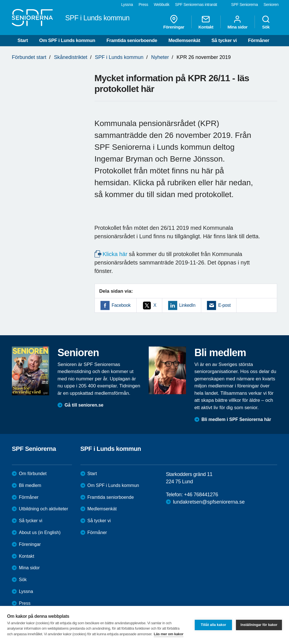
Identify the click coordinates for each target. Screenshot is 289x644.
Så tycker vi (224, 40)
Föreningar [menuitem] (174, 22)
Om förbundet (33, 474)
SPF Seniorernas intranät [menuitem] (196, 5)
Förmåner (259, 40)
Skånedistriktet (71, 57)
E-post (224, 305)
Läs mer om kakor (169, 634)
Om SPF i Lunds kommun (67, 40)
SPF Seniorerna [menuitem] (245, 5)
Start (23, 40)
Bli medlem (30, 485)
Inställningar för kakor (259, 625)
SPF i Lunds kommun (119, 57)
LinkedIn (187, 305)
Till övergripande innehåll (0, 0)
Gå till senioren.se (84, 405)
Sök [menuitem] (266, 22)
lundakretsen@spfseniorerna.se (209, 502)
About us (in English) (40, 532)
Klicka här (115, 254)
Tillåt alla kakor (213, 625)
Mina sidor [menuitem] (237, 22)
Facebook (121, 305)
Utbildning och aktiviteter (43, 509)
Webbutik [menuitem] (162, 5)
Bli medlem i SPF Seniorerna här (236, 419)
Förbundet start (29, 57)
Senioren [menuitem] (271, 5)
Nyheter (160, 57)
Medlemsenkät (184, 40)
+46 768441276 (201, 495)
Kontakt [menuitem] (206, 22)
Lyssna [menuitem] (127, 5)
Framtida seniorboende (132, 40)
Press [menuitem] (143, 5)
